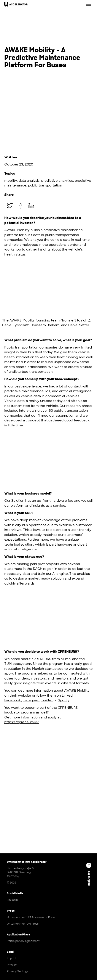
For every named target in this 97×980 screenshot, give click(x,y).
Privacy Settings (18, 971)
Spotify (64, 700)
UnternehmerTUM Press (23, 924)
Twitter (47, 700)
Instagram (31, 700)
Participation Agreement (23, 941)
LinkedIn (69, 696)
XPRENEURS (68, 708)
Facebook (13, 700)
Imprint (12, 958)
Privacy (12, 965)
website (25, 696)
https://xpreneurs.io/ (22, 722)
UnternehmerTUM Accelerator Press (31, 917)
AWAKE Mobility (77, 691)
